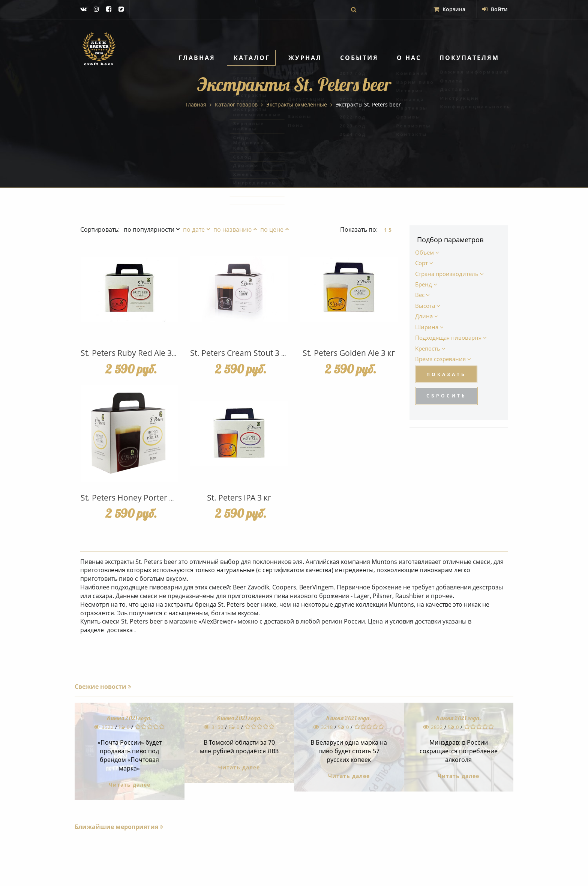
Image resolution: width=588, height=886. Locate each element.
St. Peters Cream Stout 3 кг (239, 353)
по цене (272, 229)
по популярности (149, 229)
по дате (194, 229)
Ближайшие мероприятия (119, 827)
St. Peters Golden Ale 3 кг (349, 353)
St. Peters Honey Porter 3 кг (132, 498)
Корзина (449, 9)
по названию (232, 229)
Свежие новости (103, 687)
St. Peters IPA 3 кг (239, 498)
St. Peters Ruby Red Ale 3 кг (131, 353)
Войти (495, 9)
